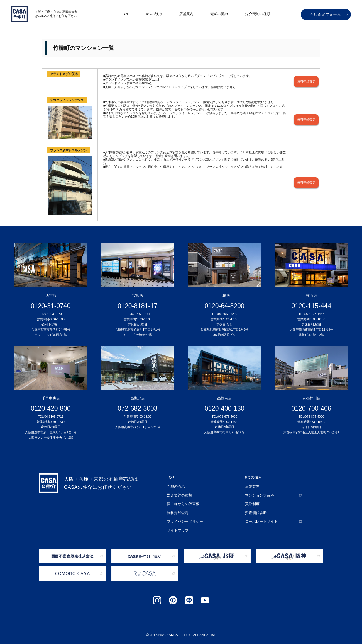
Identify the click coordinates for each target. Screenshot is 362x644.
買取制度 (252, 501)
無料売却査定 (306, 81)
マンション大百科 (258, 493)
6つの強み (154, 14)
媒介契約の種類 (258, 14)
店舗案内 (186, 14)
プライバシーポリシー (184, 517)
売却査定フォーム (329, 14)
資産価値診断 (255, 509)
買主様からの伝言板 (182, 501)
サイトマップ (177, 524)
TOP (126, 14)
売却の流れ (219, 14)
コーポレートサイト (260, 517)
